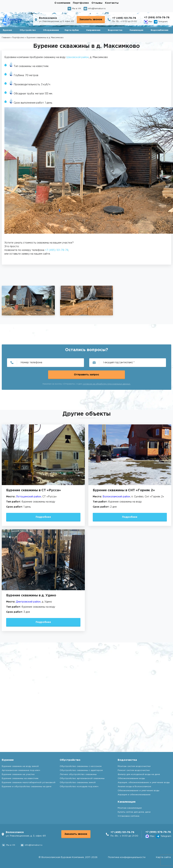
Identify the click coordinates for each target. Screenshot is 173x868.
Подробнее (43, 517)
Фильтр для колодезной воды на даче (139, 774)
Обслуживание (51, 30)
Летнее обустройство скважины (78, 774)
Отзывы (97, 3)
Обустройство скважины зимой (78, 782)
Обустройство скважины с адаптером (81, 770)
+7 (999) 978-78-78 (157, 18)
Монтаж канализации (130, 808)
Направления (93, 30)
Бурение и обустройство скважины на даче (27, 787)
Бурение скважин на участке (18, 774)
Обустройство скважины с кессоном (81, 766)
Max (148, 22)
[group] (28, 301)
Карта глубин (72, 30)
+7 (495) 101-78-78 (124, 18)
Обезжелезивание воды (131, 778)
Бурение (7, 30)
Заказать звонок (91, 20)
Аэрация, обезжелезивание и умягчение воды (144, 782)
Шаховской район (77, 57)
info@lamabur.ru (95, 9)
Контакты (112, 3)
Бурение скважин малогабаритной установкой (29, 782)
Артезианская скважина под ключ (21, 770)
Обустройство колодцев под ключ (79, 787)
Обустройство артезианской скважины (82, 778)
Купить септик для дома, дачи (134, 812)
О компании (62, 3)
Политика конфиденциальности (127, 857)
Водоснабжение (160, 30)
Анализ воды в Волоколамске (134, 787)
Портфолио (81, 3)
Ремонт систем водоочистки (134, 770)
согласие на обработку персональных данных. (107, 384)
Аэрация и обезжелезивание (134, 795)
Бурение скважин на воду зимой (20, 766)
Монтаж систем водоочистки (134, 766)
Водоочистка (115, 30)
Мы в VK (74, 9)
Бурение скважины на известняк (20, 778)
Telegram (161, 22)
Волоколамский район (116, 497)
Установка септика (128, 816)
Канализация (136, 30)
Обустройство (28, 30)
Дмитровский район (28, 602)
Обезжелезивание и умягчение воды (138, 791)
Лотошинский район (29, 497)
